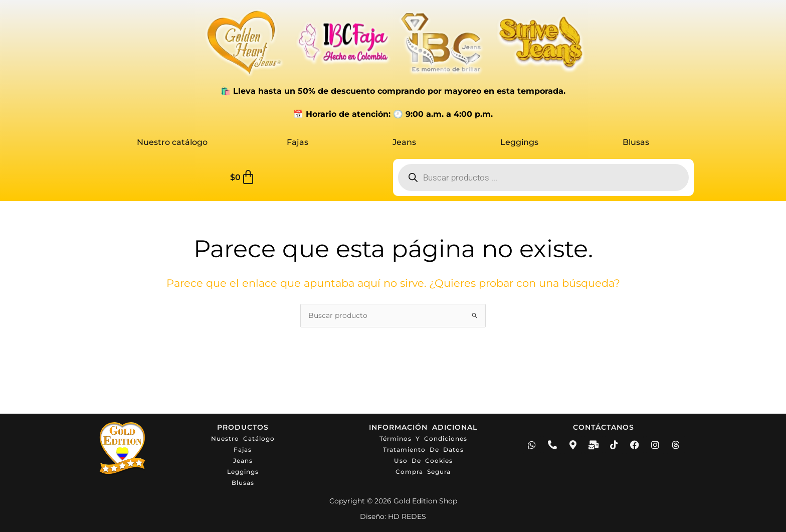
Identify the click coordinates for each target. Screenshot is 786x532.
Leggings (519, 142)
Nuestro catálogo (172, 142)
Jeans (404, 142)
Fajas (298, 142)
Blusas (636, 142)
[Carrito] (243, 178)
